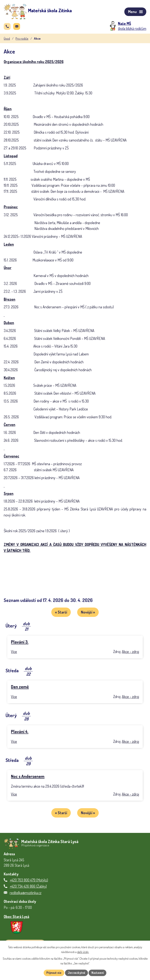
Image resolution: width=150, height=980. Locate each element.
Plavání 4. (20, 732)
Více (14, 652)
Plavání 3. (20, 642)
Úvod (7, 39)
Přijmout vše (53, 973)
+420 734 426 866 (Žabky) (28, 886)
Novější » (89, 613)
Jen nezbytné (76, 973)
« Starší (60, 613)
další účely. (83, 952)
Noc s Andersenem (28, 777)
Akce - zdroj (130, 652)
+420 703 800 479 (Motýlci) (29, 880)
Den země (20, 687)
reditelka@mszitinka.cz (26, 893)
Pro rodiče (22, 39)
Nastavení (99, 973)
